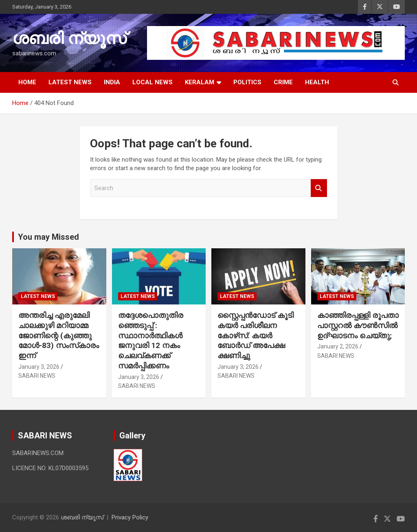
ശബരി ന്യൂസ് (69, 38)
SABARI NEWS (37, 376)
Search (319, 188)
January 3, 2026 (39, 367)
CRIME (283, 82)
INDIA (112, 82)
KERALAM (200, 82)
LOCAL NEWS (153, 82)
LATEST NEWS (70, 82)
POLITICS (247, 82)
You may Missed (48, 237)
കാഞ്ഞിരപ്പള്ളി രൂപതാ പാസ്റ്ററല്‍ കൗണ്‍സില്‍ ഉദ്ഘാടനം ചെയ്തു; (358, 325)
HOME (27, 82)
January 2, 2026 (338, 346)
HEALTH (317, 82)
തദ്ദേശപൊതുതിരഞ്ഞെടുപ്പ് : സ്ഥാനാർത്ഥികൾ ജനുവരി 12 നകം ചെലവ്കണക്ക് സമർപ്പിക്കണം (151, 340)
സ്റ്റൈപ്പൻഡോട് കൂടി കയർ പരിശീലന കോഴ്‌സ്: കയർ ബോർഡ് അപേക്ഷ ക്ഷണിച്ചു (256, 335)
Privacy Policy (130, 517)
